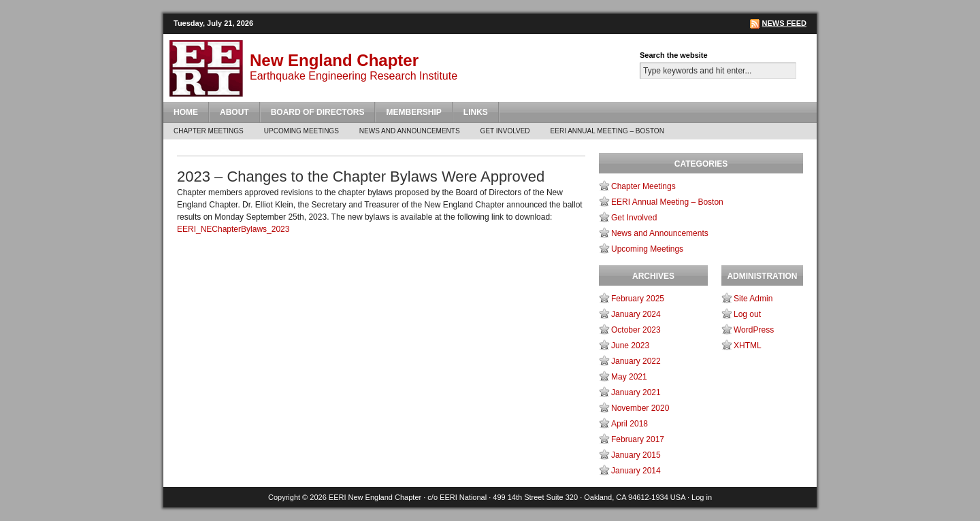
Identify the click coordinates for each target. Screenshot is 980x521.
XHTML (748, 346)
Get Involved (505, 131)
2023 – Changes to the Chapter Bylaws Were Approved (361, 177)
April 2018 (630, 424)
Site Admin (753, 299)
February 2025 (638, 299)
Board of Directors (318, 112)
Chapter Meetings (209, 131)
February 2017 (638, 439)
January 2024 (636, 314)
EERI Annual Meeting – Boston (607, 131)
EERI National (463, 497)
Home (186, 112)
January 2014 (636, 471)
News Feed (784, 23)
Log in (702, 497)
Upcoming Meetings (301, 131)
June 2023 (630, 346)
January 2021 (636, 392)
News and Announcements (410, 131)
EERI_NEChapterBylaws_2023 (233, 229)
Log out (747, 314)
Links (476, 112)
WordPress (754, 330)
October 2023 (636, 330)
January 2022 (636, 361)
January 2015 (636, 455)
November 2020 (640, 408)
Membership (413, 112)
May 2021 (629, 377)
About (234, 112)
